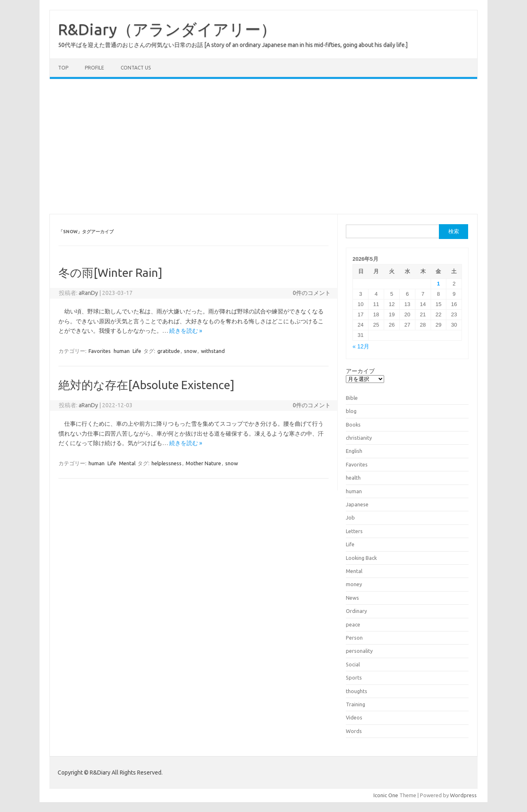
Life (137, 351)
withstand (213, 351)
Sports (354, 677)
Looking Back (361, 558)
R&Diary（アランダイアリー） (167, 29)
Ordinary (356, 611)
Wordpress (463, 795)
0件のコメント (312, 293)
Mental (127, 463)
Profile (94, 68)
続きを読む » (186, 331)
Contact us (136, 68)
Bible (352, 398)
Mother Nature (203, 463)
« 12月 (361, 347)
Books (353, 425)
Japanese (357, 504)
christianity (359, 438)
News (352, 598)
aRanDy (88, 293)
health (353, 478)
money (354, 584)
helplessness (167, 463)
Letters (354, 531)
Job (350, 517)
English (354, 451)
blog (351, 411)
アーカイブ (360, 371)
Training (356, 704)
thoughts (357, 691)
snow (190, 351)
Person (354, 638)
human (122, 351)
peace (353, 624)
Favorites (100, 351)
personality (359, 651)
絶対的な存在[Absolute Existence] (146, 385)
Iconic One (386, 795)
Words (354, 731)
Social (353, 664)
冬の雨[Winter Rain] (110, 273)
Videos (354, 717)
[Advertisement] (263, 146)
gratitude (169, 351)
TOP (63, 68)
